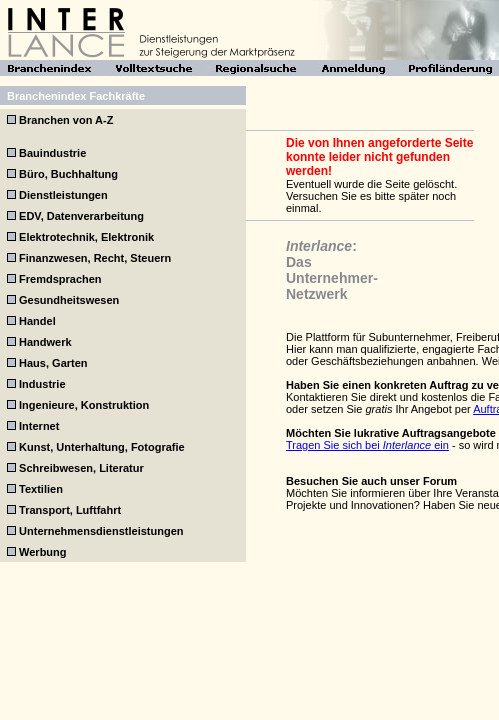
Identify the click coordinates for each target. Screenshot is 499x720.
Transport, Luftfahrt (70, 510)
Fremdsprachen (60, 279)
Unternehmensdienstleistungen (101, 531)
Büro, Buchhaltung (68, 174)
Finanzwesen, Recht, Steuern (95, 258)
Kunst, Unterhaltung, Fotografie (102, 447)
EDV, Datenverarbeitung (81, 216)
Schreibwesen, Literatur (81, 468)
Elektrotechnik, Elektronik (86, 237)
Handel (37, 321)
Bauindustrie (52, 153)
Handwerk (45, 342)
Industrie (42, 384)
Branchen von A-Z (66, 120)
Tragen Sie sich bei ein (367, 445)
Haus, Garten (53, 363)
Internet (39, 426)
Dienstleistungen (63, 195)
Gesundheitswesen (69, 300)
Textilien (41, 489)
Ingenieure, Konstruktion (84, 405)
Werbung (42, 552)
